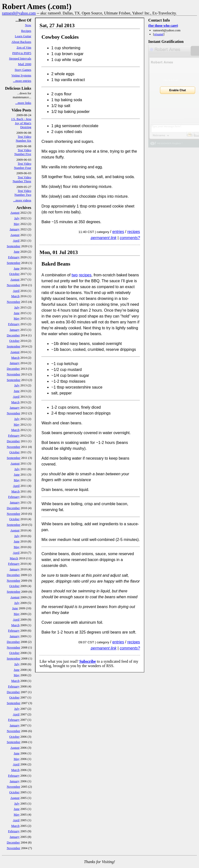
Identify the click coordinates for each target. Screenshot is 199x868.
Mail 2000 (25, 64)
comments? (130, 238)
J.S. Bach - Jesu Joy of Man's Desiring (21, 123)
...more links (23, 103)
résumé (159, 34)
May (17, 224)
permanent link (104, 238)
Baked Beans (56, 264)
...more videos (22, 200)
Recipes (26, 31)
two (75, 275)
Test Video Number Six (23, 139)
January (14, 229)
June (17, 251)
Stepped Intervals (20, 58)
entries (118, 232)
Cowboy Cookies (60, 37)
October (14, 274)
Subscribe (87, 661)
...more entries (22, 81)
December (13, 335)
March (15, 296)
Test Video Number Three (22, 179)
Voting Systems (21, 75)
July (17, 218)
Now (28, 25)
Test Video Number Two (23, 193)
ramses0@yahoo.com (19, 13)
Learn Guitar (23, 36)
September (14, 246)
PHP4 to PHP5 (22, 53)
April (16, 240)
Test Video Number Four (23, 165)
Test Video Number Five (23, 152)
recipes (134, 232)
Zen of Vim (24, 47)
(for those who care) (163, 25)
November (14, 285)
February (14, 257)
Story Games (23, 70)
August (15, 213)
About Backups (21, 42)
